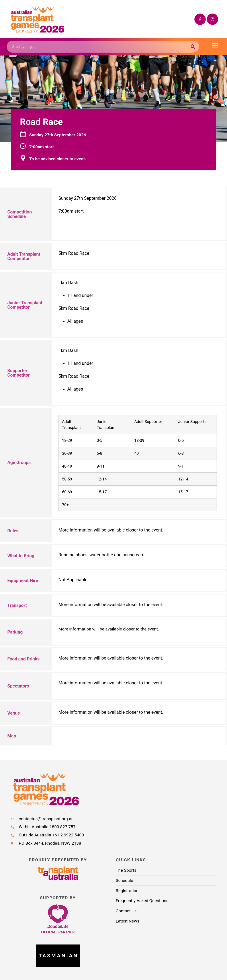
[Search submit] (193, 47)
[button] (215, 46)
